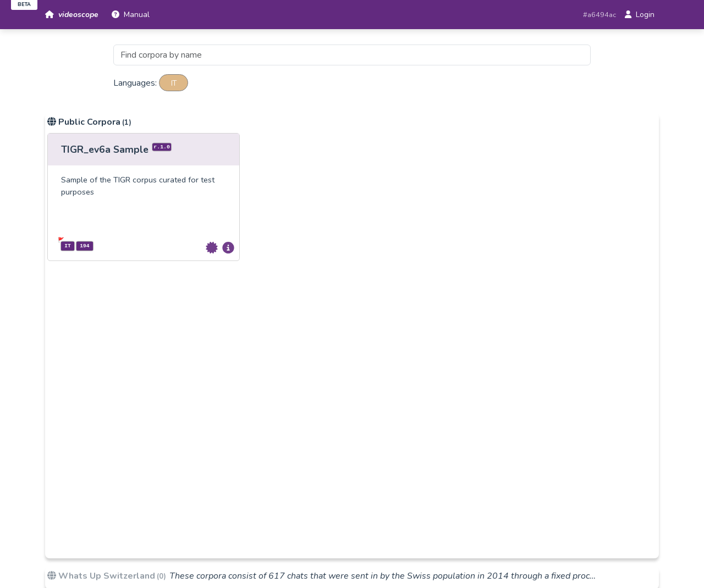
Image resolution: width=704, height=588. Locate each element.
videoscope (72, 15)
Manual (131, 15)
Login (640, 15)
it (174, 82)
